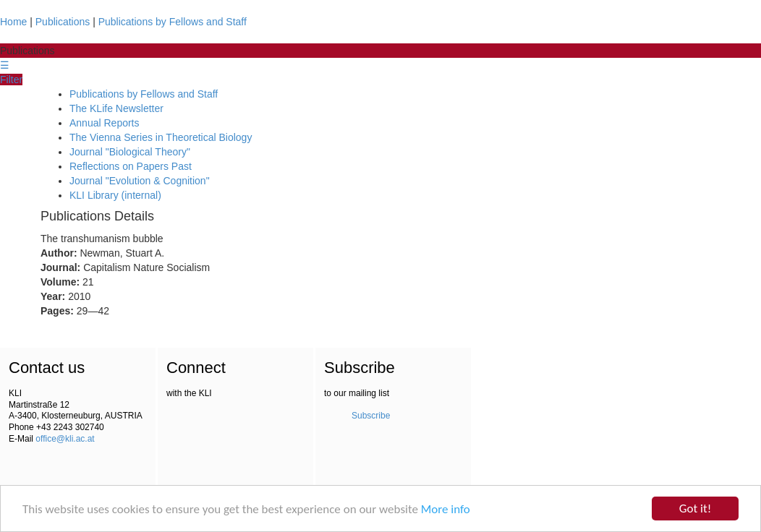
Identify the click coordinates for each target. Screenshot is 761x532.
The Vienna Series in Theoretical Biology (161, 137)
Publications (63, 22)
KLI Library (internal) (115, 195)
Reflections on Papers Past (131, 166)
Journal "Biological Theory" (130, 152)
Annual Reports (105, 123)
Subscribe (371, 416)
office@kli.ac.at (65, 439)
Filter (11, 80)
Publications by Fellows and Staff (173, 22)
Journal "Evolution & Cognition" (140, 181)
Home (13, 22)
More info (446, 510)
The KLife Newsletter (116, 108)
